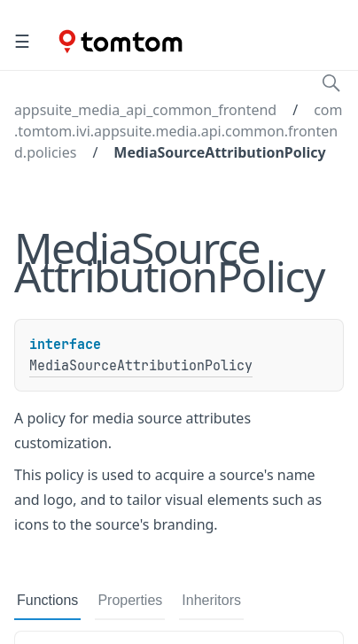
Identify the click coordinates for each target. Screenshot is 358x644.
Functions (47, 600)
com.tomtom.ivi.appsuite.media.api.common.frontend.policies (178, 131)
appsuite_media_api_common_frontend (145, 110)
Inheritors (211, 600)
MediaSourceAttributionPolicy (219, 152)
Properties (130, 600)
